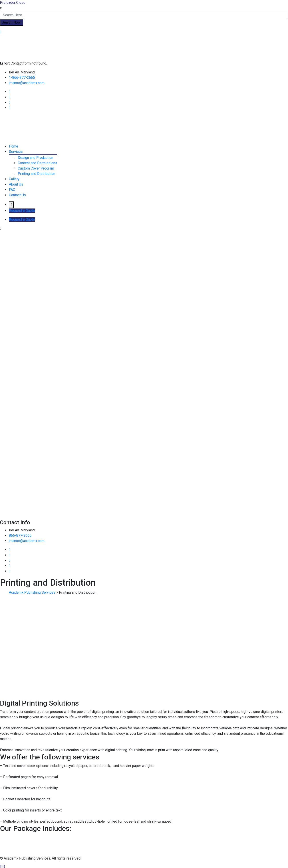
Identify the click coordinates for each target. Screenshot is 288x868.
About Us (16, 184)
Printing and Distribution (36, 174)
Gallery (14, 179)
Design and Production (35, 158)
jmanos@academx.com (27, 83)
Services (16, 152)
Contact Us (17, 195)
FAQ (12, 190)
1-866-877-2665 (22, 78)
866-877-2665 (20, 535)
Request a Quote (22, 211)
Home (14, 146)
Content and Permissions (37, 163)
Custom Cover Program (36, 168)
